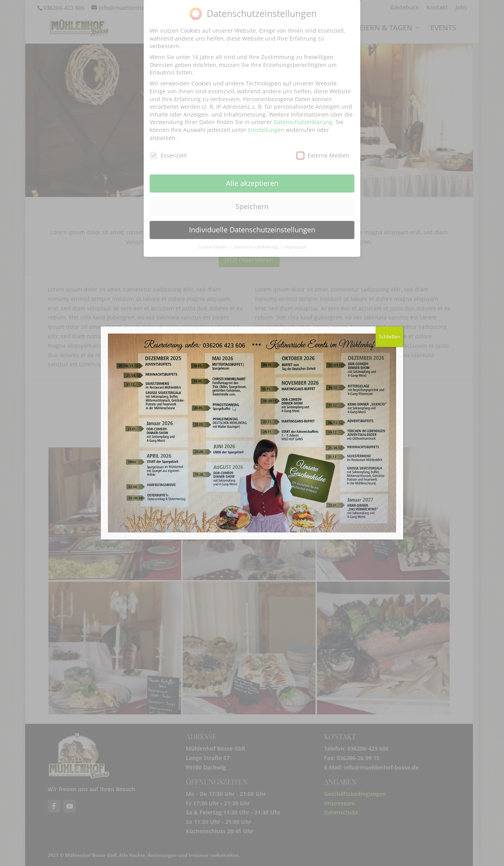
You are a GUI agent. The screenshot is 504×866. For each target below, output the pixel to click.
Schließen (389, 337)
